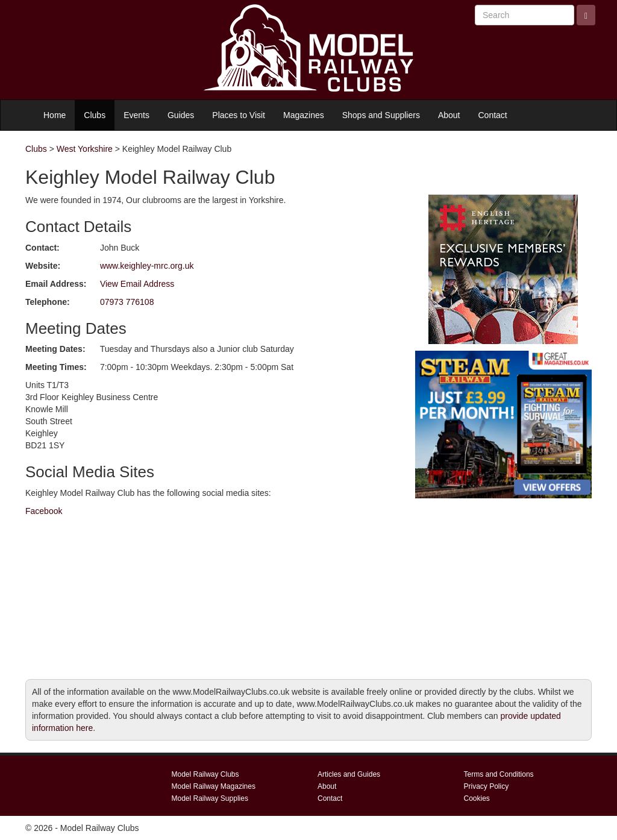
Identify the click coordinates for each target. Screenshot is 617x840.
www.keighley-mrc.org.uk (147, 266)
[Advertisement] (503, 580)
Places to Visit (239, 115)
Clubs (95, 115)
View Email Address (137, 284)
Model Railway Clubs (205, 774)
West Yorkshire (85, 149)
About (449, 115)
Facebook (44, 511)
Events (136, 115)
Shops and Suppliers (381, 115)
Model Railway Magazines (214, 786)
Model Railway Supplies (210, 798)
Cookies (477, 798)
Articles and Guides (349, 774)
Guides (181, 115)
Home (55, 115)
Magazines (304, 115)
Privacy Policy (487, 786)
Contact (493, 115)
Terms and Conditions (499, 774)
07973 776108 (127, 302)
